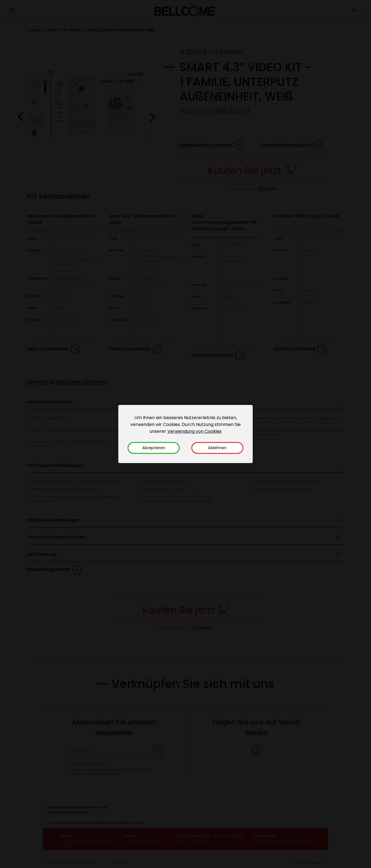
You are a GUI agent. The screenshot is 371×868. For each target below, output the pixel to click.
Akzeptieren (154, 448)
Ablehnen (217, 448)
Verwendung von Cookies (194, 431)
